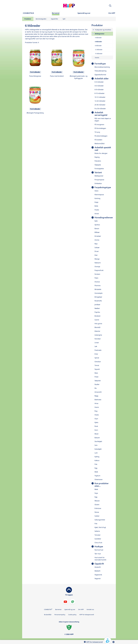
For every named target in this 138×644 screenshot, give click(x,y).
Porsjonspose (99, 180)
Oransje (97, 267)
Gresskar (98, 362)
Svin (96, 445)
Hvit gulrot (98, 324)
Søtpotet (98, 381)
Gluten (97, 505)
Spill (64, 19)
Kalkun (97, 460)
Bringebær (98, 297)
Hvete (97, 415)
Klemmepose (99, 195)
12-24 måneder (100, 101)
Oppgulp (98, 165)
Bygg (96, 396)
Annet (97, 214)
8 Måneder (98, 46)
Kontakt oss (90, 609)
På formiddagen (100, 128)
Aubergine (98, 335)
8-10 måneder (100, 93)
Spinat (97, 358)
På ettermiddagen (101, 136)
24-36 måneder (100, 105)
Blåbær (97, 232)
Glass (96, 191)
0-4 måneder (99, 82)
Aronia (97, 240)
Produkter (28, 19)
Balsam (97, 438)
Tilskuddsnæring (100, 71)
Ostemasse (98, 479)
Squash (97, 369)
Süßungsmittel (100, 520)
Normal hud (99, 550)
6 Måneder (98, 42)
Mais (96, 373)
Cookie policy (72, 615)
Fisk (96, 464)
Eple (96, 221)
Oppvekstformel (100, 75)
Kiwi (96, 255)
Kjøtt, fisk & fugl (100, 527)
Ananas (97, 282)
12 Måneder (99, 50)
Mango (97, 259)
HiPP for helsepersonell (87, 615)
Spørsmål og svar (70, 609)
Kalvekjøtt (98, 449)
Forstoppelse (99, 169)
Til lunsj (97, 132)
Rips (96, 244)
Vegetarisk (98, 575)
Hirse (96, 403)
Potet (96, 377)
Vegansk (98, 579)
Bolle (96, 206)
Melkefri (97, 571)
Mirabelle (98, 289)
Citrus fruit (98, 543)
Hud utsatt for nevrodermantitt (100, 559)
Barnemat (58, 609)
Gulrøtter (98, 539)
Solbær (97, 248)
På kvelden (98, 140)
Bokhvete (98, 400)
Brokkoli (97, 316)
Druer (97, 251)
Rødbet (97, 308)
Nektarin (98, 263)
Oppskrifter (54, 19)
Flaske (97, 210)
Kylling (97, 457)
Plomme (97, 286)
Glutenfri (98, 567)
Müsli (96, 434)
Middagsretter (100, 34)
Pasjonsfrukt (99, 270)
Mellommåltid (99, 144)
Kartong (97, 198)
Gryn (96, 419)
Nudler (97, 384)
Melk (96, 472)
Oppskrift (99, 564)
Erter (96, 354)
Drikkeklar (98, 183)
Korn (96, 430)
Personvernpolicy (60, 615)
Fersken (97, 274)
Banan (97, 229)
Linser (97, 343)
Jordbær (97, 305)
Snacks (97, 58)
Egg (96, 468)
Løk (96, 346)
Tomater (98, 535)
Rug (96, 411)
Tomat (97, 365)
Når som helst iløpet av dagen (103, 120)
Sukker (97, 516)
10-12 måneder (100, 97)
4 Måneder (98, 38)
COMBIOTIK (48, 609)
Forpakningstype (103, 187)
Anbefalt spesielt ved (103, 149)
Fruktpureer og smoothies (103, 30)
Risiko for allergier (101, 153)
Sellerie (97, 531)
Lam (96, 453)
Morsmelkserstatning (102, 67)
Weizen (97, 501)
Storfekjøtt (98, 441)
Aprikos (97, 225)
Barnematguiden (41, 19)
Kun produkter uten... (102, 485)
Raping (97, 157)
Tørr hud (98, 554)
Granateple (99, 293)
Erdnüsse (98, 508)
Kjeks (96, 422)
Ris (96, 388)
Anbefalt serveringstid (101, 114)
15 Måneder (99, 54)
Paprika (97, 312)
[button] (110, 6)
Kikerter (97, 331)
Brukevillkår (48, 615)
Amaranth (98, 392)
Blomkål (97, 327)
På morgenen (99, 125)
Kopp (96, 202)
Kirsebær (98, 236)
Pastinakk (98, 350)
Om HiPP (81, 609)
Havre (97, 407)
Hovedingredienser (104, 218)
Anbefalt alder (102, 79)
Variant (98, 172)
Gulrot (97, 320)
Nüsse (97, 512)
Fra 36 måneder (100, 109)
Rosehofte (98, 301)
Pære (96, 278)
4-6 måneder (99, 86)
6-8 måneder (99, 90)
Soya (96, 493)
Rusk (96, 426)
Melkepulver (99, 176)
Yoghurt (97, 476)
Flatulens (98, 161)
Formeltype (100, 64)
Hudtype (99, 547)
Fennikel (98, 339)
